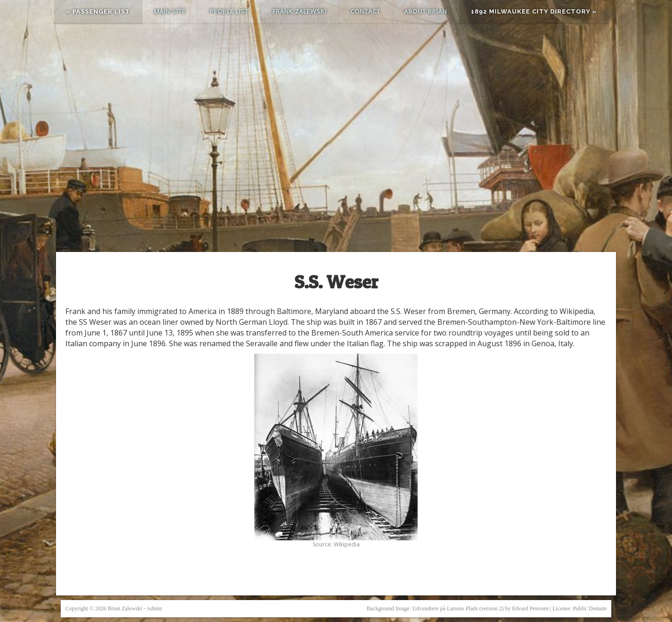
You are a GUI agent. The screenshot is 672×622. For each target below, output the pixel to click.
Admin (154, 608)
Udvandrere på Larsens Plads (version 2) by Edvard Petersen (481, 608)
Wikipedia (347, 544)
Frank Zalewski (300, 11)
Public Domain (590, 608)
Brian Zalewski (125, 608)
